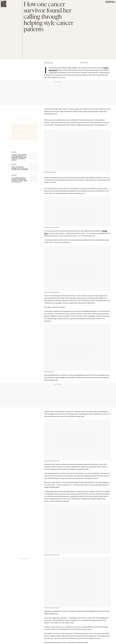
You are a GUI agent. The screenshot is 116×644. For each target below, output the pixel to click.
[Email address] (24, 133)
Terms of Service (32, 139)
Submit (34, 137)
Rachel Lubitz (49, 63)
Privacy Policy (14, 140)
